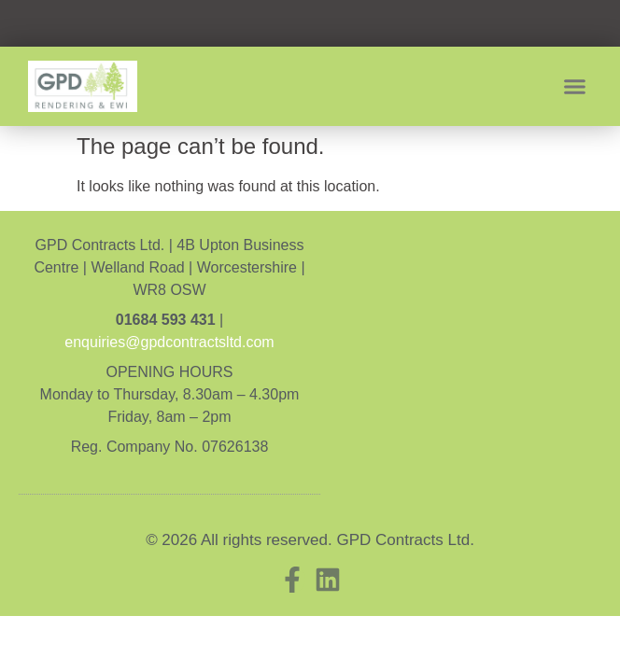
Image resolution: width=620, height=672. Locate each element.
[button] (575, 87)
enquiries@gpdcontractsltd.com (169, 342)
